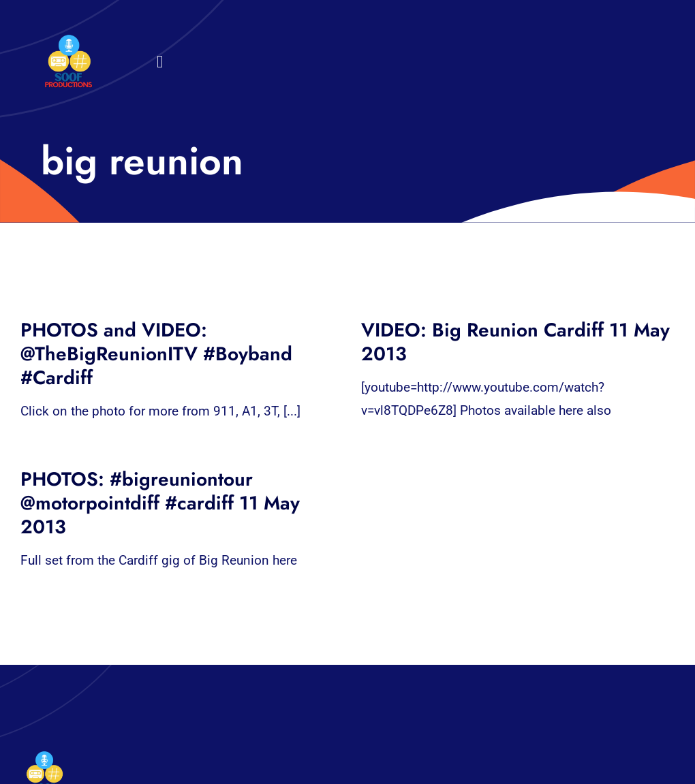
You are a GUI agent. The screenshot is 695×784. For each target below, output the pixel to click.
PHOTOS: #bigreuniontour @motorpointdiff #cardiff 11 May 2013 (160, 503)
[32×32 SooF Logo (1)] (68, 41)
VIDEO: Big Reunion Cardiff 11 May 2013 (515, 342)
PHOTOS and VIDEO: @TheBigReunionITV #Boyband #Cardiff (156, 354)
